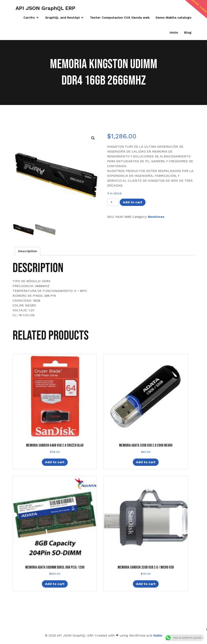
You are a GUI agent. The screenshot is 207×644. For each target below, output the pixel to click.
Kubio (158, 635)
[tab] (28, 251)
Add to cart (133, 202)
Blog (188, 32)
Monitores (156, 217)
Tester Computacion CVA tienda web (120, 17)
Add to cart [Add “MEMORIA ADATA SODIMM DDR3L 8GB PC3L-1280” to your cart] (55, 584)
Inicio (174, 32)
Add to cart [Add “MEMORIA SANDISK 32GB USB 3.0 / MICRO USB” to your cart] (146, 584)
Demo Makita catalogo (174, 17)
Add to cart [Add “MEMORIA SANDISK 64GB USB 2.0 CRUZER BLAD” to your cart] (55, 462)
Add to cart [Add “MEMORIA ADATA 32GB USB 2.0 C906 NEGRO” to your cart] (146, 462)
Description (28, 251)
